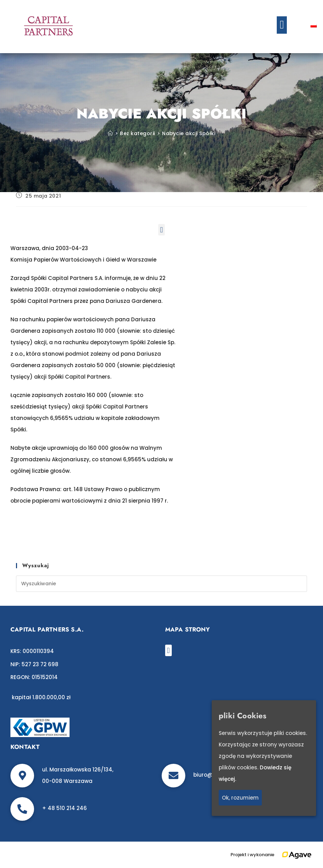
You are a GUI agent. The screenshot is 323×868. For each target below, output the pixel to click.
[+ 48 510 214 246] (22, 809)
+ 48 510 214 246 (64, 808)
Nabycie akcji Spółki (189, 133)
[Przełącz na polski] (314, 25)
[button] (282, 25)
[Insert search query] (161, 584)
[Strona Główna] (110, 133)
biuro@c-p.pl (211, 775)
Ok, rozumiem (240, 798)
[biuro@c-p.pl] (173, 776)
